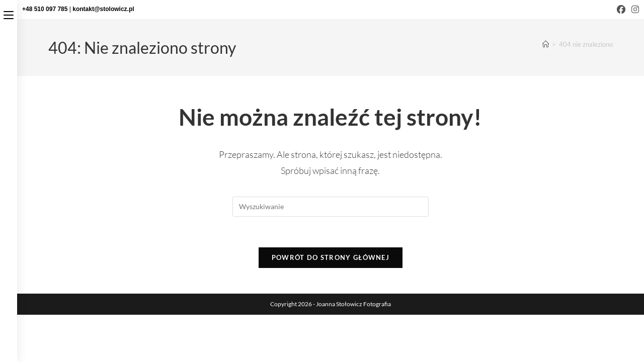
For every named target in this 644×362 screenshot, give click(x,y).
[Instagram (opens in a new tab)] (634, 10)
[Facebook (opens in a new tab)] (621, 10)
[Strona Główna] (546, 44)
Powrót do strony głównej (331, 257)
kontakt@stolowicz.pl (103, 9)
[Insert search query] (331, 207)
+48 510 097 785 (46, 9)
